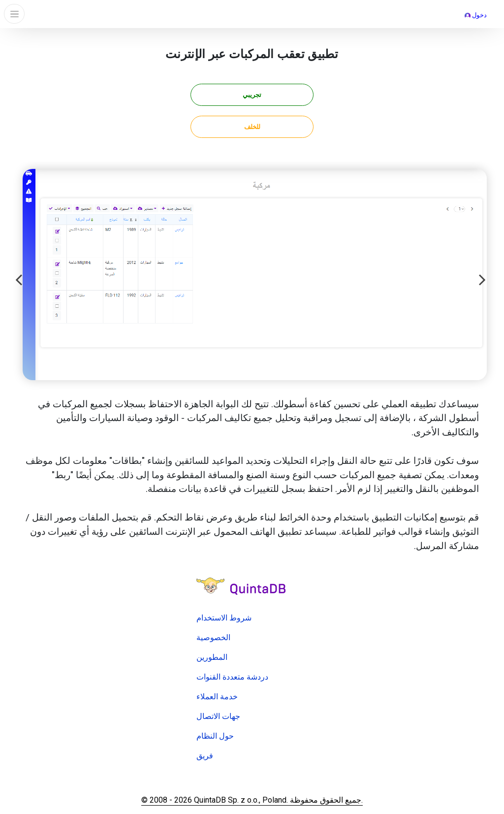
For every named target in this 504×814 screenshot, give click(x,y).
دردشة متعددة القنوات (232, 677)
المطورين (212, 657)
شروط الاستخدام (224, 618)
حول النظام (215, 736)
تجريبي (252, 95)
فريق (205, 756)
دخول (476, 15)
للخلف (252, 127)
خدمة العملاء (217, 697)
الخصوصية (213, 637)
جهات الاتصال (218, 716)
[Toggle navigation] (14, 14)
